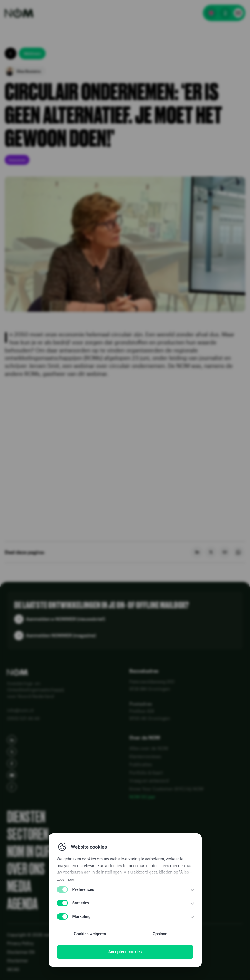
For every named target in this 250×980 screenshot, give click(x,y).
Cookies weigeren (90, 934)
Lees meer (66, 879)
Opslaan (160, 934)
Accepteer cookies (125, 952)
